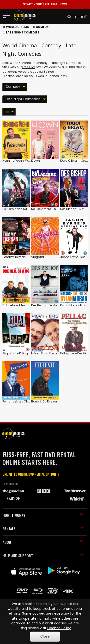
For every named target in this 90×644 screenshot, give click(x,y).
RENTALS (43, 528)
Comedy (42, 27)
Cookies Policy (59, 628)
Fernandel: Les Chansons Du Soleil (27, 401)
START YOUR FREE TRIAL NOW (45, 4)
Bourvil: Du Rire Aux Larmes (51, 401)
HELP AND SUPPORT (43, 556)
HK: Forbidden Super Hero (21, 209)
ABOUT (43, 542)
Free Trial (29, 67)
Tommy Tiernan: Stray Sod (22, 257)
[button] (68, 17)
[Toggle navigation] (8, 15)
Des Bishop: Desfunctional (50, 305)
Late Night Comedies (23, 33)
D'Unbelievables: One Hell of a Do (26, 305)
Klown (36, 161)
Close (45, 636)
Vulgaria (38, 257)
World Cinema (18, 27)
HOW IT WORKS (43, 515)
